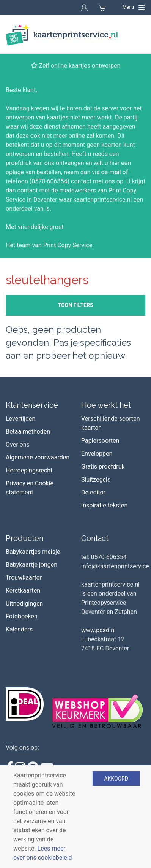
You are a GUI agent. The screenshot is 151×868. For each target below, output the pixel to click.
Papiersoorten (100, 441)
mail (115, 172)
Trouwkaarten (24, 578)
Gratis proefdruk (103, 467)
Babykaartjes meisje (33, 552)
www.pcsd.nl (98, 630)
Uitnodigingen (24, 603)
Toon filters (75, 305)
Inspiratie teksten (104, 505)
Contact (95, 538)
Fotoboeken (22, 616)
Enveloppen (97, 454)
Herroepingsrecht (29, 470)
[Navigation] (134, 7)
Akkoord (116, 779)
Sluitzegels (96, 479)
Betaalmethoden (28, 432)
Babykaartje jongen (31, 565)
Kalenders (19, 629)
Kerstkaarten (23, 591)
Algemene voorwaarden (38, 457)
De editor (93, 492)
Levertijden (20, 419)
